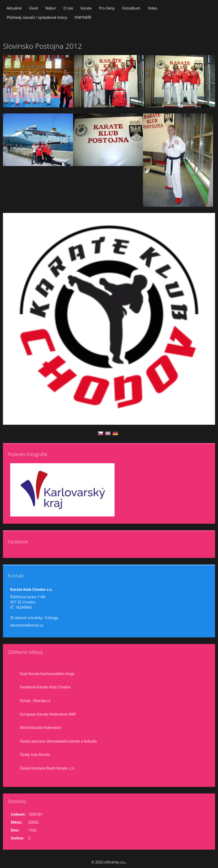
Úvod (33, 8)
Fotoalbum (131, 8)
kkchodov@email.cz (27, 625)
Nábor (51, 8)
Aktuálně (14, 8)
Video (152, 8)
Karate (86, 8)
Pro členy (107, 8)
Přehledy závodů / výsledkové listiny (37, 17)
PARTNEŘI (83, 17)
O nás (68, 8)
